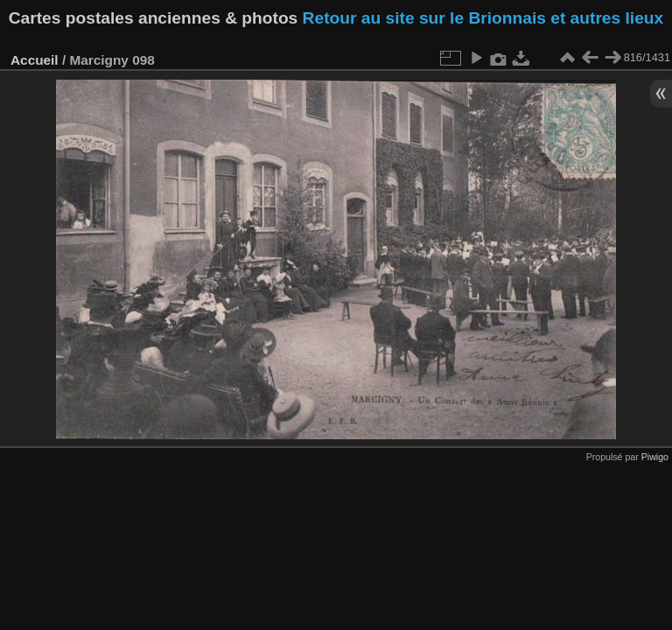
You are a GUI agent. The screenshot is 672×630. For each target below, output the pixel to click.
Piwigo (655, 457)
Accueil (35, 60)
